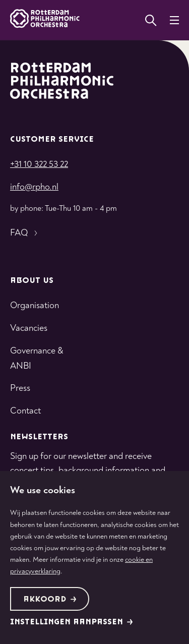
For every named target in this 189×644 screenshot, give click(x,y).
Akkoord (50, 599)
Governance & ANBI (37, 358)
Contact (25, 411)
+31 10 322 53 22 (39, 164)
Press (20, 388)
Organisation (35, 305)
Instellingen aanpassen (72, 622)
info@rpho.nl (34, 187)
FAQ (25, 233)
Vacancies (29, 328)
